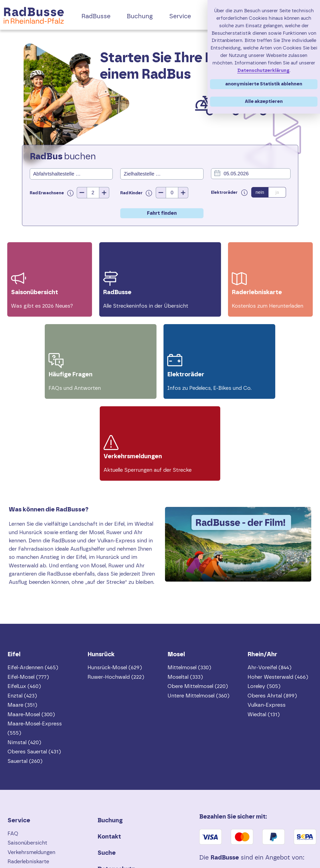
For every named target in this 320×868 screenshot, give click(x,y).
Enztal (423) (22, 614)
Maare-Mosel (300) (31, 633)
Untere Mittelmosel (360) (198, 614)
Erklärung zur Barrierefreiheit (140, 837)
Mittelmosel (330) (189, 586)
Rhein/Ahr (262, 573)
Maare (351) (22, 624)
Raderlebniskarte (28, 780)
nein (260, 192)
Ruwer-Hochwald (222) (116, 596)
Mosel (176, 573)
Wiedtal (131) (264, 633)
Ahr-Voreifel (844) (269, 586)
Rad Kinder (136, 193)
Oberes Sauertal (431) (34, 671)
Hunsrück (101, 573)
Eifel (14, 573)
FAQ (13, 753)
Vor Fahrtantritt (27, 790)
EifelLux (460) (24, 605)
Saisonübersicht (27, 762)
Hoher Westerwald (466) (278, 596)
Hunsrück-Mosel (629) (115, 586)
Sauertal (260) (25, 680)
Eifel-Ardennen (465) (33, 586)
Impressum (114, 804)
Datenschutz (116, 788)
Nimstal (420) (24, 661)
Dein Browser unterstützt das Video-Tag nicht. (238, 467)
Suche (107, 772)
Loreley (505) (264, 605)
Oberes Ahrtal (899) (272, 614)
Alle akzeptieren (264, 102)
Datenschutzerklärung (263, 71)
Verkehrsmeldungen (31, 771)
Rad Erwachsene (53, 193)
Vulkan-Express (266, 624)
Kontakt (109, 756)
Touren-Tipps (24, 808)
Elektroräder (23, 799)
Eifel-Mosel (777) (28, 596)
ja (277, 192)
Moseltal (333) (185, 596)
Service (19, 739)
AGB (104, 821)
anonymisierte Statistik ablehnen (264, 84)
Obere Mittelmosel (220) (198, 605)
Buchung (110, 739)
